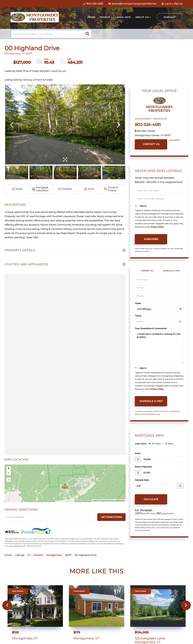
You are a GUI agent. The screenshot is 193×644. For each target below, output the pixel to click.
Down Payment (143, 467)
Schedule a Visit (171, 271)
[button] (87, 34)
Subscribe (151, 239)
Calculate (151, 499)
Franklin (38, 555)
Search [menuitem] (105, 17)
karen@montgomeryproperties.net (132, 4)
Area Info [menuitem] (124, 17)
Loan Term (141, 444)
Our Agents (174, 140)
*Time (138, 316)
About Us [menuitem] (142, 17)
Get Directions (111, 517)
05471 (68, 555)
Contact (170, 17)
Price (138, 453)
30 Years (155, 444)
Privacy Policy (157, 227)
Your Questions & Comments (151, 328)
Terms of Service (149, 414)
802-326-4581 (148, 125)
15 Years (168, 444)
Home (8, 555)
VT (29, 555)
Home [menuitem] (91, 17)
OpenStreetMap (108, 501)
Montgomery (54, 555)
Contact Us (151, 144)
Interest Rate (142, 480)
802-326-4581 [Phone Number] (93, 4)
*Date (138, 303)
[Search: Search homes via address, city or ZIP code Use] (51, 34)
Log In (166, 4)
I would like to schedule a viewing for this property (159, 348)
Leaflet (95, 501)
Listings (20, 555)
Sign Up (178, 4)
